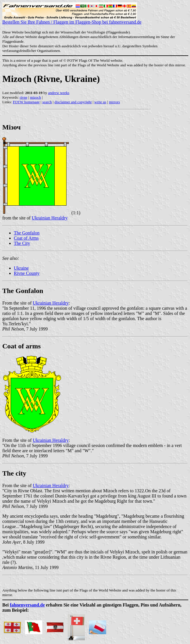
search (47, 102)
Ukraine (21, 268)
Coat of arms (21, 346)
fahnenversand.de (27, 605)
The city (14, 473)
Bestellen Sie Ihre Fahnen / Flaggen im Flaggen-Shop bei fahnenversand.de (72, 20)
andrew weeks (59, 93)
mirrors (114, 102)
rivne (23, 97)
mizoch (35, 97)
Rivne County (27, 273)
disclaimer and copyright (73, 102)
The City (22, 243)
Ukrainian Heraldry (50, 218)
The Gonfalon (27, 233)
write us (100, 102)
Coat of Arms (26, 238)
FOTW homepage (26, 102)
